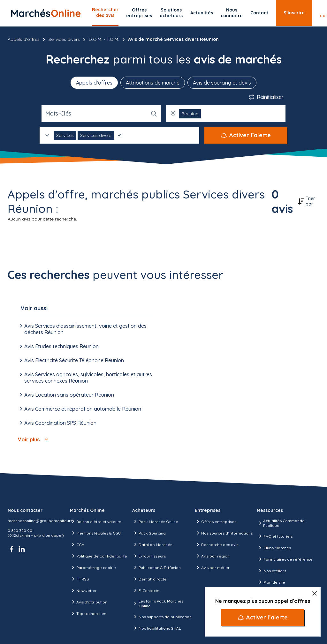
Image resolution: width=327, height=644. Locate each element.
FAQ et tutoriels (275, 536)
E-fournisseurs (149, 556)
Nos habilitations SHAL (156, 628)
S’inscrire (294, 13)
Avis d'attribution (89, 602)
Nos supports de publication (162, 617)
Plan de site (271, 582)
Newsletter (83, 590)
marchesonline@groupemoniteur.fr (41, 521)
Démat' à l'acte (149, 579)
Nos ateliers (272, 571)
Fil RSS (80, 579)
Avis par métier (212, 567)
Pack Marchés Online (155, 521)
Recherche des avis (217, 544)
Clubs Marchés (274, 548)
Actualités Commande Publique (281, 523)
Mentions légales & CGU (95, 533)
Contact (259, 13)
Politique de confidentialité (99, 556)
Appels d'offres (24, 39)
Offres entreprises (139, 13)
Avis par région (212, 556)
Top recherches (88, 613)
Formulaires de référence (285, 559)
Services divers (64, 39)
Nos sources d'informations (224, 533)
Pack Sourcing (149, 533)
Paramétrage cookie (93, 567)
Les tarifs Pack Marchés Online (158, 603)
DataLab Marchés (152, 544)
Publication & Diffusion (156, 567)
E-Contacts (146, 590)
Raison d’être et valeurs (95, 521)
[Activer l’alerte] (263, 618)
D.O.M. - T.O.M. (104, 39)
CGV (77, 544)
